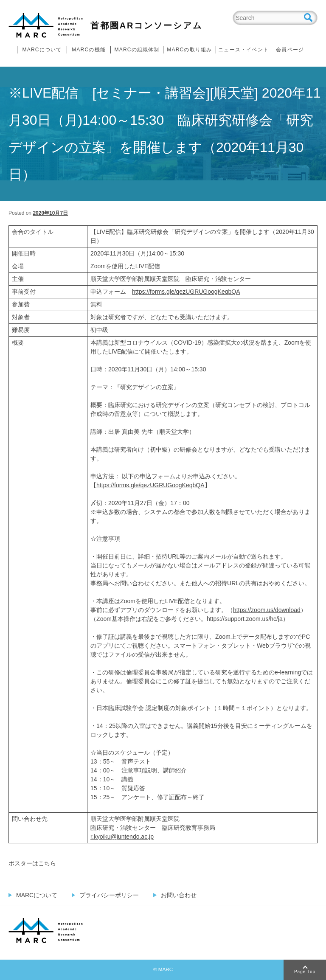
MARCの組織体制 (137, 50)
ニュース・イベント (243, 50)
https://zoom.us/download (267, 610)
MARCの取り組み (189, 50)
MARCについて (42, 50)
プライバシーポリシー (109, 895)
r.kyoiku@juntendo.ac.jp (122, 837)
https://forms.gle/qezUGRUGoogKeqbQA (186, 292)
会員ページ (290, 50)
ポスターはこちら (32, 863)
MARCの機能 (89, 50)
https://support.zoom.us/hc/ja (245, 619)
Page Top (305, 972)
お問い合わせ (179, 895)
